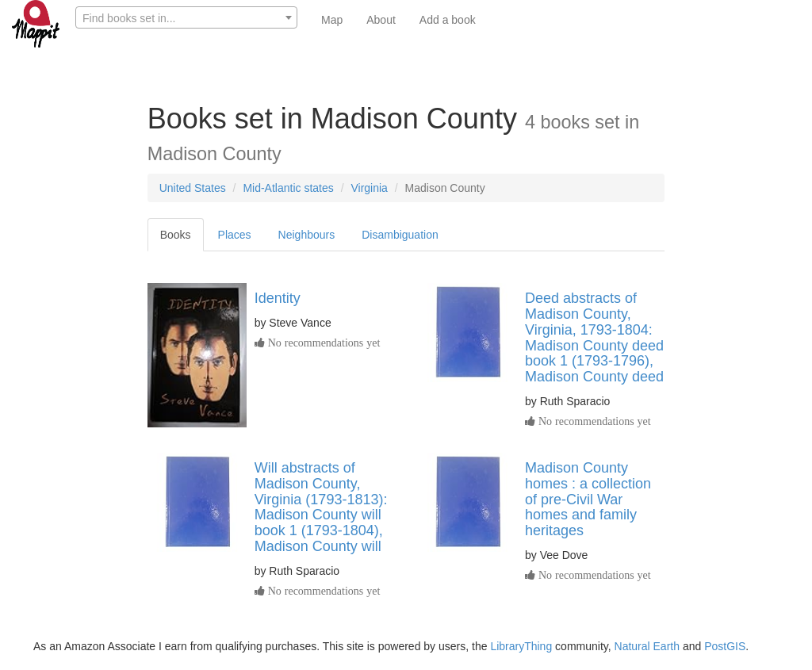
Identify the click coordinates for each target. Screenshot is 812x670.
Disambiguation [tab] (400, 235)
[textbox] (186, 18)
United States (193, 188)
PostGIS (725, 646)
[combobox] (186, 17)
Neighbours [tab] (307, 235)
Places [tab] (235, 235)
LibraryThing (521, 646)
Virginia (369, 188)
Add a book (448, 20)
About (381, 20)
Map (332, 20)
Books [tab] (176, 235)
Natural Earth (647, 646)
